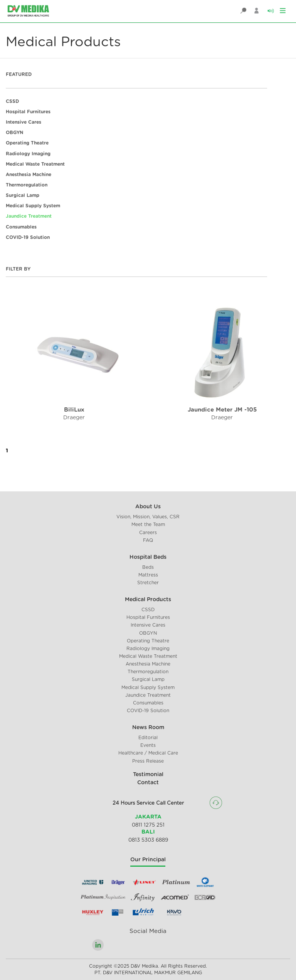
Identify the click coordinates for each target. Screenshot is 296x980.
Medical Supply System (33, 206)
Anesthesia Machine (29, 175)
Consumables (21, 227)
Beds (148, 567)
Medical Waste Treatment (35, 164)
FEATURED (19, 74)
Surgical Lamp (23, 195)
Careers (148, 533)
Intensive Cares (24, 122)
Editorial (148, 738)
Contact (148, 783)
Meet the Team (148, 524)
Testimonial (148, 775)
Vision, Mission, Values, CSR (148, 517)
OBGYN (14, 133)
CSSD (12, 101)
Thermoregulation (27, 185)
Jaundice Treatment (29, 216)
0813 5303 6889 (148, 840)
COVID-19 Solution (28, 237)
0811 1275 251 (148, 825)
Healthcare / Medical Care (148, 753)
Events (148, 745)
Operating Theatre (27, 143)
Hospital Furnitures (28, 112)
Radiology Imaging (28, 154)
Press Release (148, 761)
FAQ (148, 540)
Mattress (148, 575)
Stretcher (148, 583)
